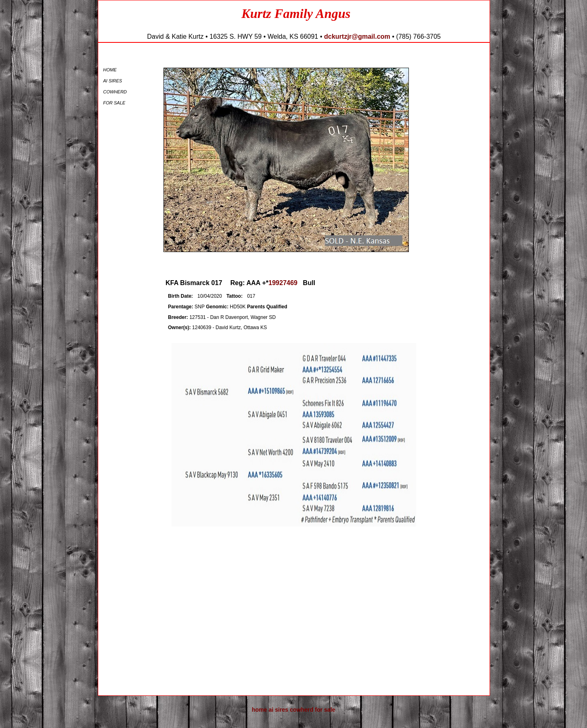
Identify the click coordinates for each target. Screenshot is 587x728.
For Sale (114, 103)
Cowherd (115, 92)
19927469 (283, 283)
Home (110, 70)
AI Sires (113, 81)
